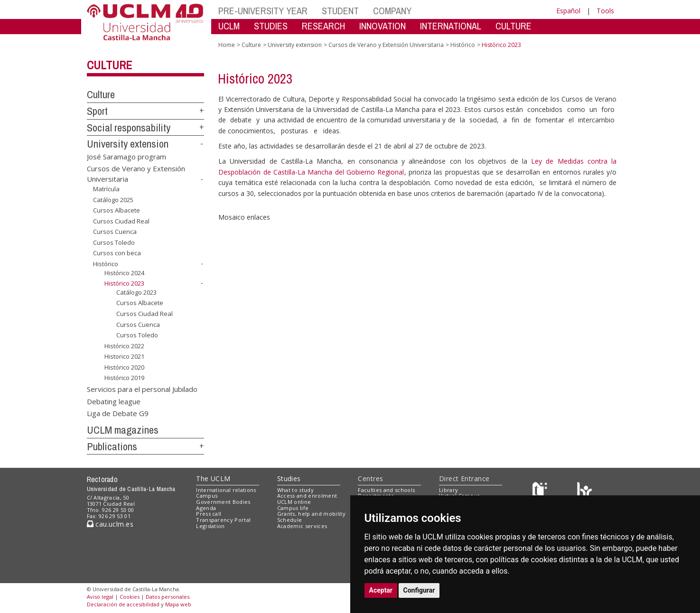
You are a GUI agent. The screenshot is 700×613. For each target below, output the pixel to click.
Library (448, 490)
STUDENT (340, 11)
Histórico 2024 (124, 273)
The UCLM (213, 478)
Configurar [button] (419, 590)
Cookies (130, 597)
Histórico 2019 (124, 378)
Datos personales (168, 597)
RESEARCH (323, 26)
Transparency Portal (223, 520)
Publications (112, 446)
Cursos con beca (117, 253)
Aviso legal (100, 597)
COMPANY (392, 11)
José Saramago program (126, 157)
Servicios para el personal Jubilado (142, 389)
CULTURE (513, 26)
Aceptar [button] (381, 590)
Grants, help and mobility (311, 514)
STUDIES (271, 26)
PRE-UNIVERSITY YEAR (263, 11)
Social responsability (129, 128)
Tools (605, 11)
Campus (207, 496)
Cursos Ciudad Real (121, 221)
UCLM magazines (123, 430)
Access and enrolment (307, 496)
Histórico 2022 (124, 346)
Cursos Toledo (114, 242)
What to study (295, 490)
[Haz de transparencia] (541, 492)
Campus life (293, 508)
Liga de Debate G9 (118, 413)
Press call (209, 514)
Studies (289, 478)
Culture (109, 65)
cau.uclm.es (110, 524)
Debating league (114, 401)
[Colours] (584, 492)
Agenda (206, 508)
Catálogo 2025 (113, 199)
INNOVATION (383, 26)
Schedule (290, 520)
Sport (97, 111)
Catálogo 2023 (136, 292)
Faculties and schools (386, 490)
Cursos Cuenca (115, 232)
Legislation (210, 526)
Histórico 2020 (124, 367)
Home (227, 45)
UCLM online (294, 502)
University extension (128, 144)
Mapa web (178, 604)
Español (568, 11)
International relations (226, 490)
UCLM (229, 26)
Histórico (106, 264)
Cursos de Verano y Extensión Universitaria (386, 45)
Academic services (302, 526)
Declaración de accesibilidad (123, 604)
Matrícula (106, 189)
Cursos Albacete (117, 210)
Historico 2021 (124, 356)
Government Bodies (223, 502)
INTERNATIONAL (451, 26)
